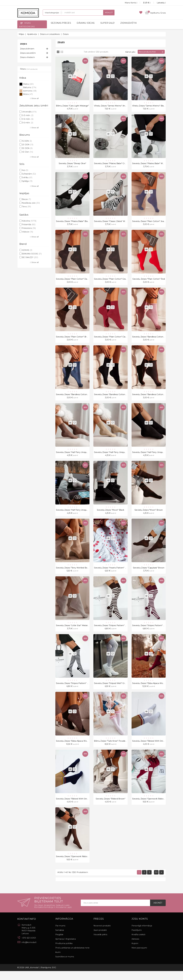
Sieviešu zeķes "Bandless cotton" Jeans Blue (77, 398)
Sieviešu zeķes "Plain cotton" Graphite (112, 281)
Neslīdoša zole (31, 203)
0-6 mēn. (28, 119)
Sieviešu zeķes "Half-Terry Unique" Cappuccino (78, 456)
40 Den (27, 152)
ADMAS (27, 250)
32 (156, 881)
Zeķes (24, 44)
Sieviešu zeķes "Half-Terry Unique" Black (151, 456)
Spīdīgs (27, 181)
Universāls (29, 112)
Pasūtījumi (137, 939)
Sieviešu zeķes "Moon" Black (111, 515)
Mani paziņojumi (139, 957)
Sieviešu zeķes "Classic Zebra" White (111, 223)
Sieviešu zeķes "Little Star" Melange (73, 632)
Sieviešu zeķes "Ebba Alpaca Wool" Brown (76, 748)
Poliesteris (29, 228)
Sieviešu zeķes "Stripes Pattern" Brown (113, 632)
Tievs (26, 207)
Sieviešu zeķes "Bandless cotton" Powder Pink (154, 340)
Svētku (27, 177)
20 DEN (28, 145)
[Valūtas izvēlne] (144, 3)
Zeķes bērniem (27, 49)
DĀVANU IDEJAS (86, 23)
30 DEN (27, 148)
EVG (54, 976)
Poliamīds (29, 225)
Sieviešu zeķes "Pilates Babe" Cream (111, 164)
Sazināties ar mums (65, 966)
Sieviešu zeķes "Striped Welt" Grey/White (114, 690)
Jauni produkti (100, 939)
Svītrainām (29, 174)
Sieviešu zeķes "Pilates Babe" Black (73, 223)
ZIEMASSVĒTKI (129, 23)
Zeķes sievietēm (28, 53)
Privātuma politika (64, 952)
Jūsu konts (140, 928)
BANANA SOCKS (32, 254)
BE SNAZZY (30, 257)
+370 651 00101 (29, 947)
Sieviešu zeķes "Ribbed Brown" (111, 807)
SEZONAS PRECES (61, 23)
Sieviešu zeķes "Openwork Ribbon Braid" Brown (79, 865)
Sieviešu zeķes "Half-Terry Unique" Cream (76, 515)
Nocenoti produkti (102, 935)
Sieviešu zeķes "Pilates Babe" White (149, 164)
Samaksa (60, 939)
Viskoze (28, 232)
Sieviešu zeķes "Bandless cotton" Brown (151, 398)
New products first (151, 52)
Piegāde (59, 943)
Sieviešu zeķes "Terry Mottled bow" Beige (76, 573)
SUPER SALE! (108, 23)
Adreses (135, 948)
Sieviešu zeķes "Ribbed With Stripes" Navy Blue (79, 807)
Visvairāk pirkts (100, 943)
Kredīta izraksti (138, 943)
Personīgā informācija (142, 935)
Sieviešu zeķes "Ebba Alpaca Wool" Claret (152, 690)
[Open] (21, 23)
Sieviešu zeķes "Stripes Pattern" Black (74, 690)
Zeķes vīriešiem (27, 57)
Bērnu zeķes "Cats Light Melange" (72, 106)
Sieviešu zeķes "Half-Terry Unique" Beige (113, 456)
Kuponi (135, 952)
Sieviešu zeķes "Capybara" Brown (149, 573)
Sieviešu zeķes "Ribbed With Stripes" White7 (153, 748)
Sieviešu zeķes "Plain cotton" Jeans (149, 223)
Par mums (60, 935)
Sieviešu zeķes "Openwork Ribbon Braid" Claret (155, 807)
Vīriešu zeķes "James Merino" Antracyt (112, 106)
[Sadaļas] (53, 13)
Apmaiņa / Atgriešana (66, 948)
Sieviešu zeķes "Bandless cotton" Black (113, 398)
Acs (25, 170)
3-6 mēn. (28, 123)
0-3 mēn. (28, 115)
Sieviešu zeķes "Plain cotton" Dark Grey (75, 281)
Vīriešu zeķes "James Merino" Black (149, 106)
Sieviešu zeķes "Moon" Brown (149, 515)
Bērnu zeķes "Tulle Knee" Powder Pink (112, 748)
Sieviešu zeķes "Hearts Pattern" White (112, 573)
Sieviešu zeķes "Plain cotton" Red (149, 281)
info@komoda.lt (29, 951)
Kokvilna (29, 221)
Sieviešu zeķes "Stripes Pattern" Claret (151, 632)
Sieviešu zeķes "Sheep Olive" (72, 164)
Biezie (26, 199)
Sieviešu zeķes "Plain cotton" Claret (111, 340)
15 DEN (27, 141)
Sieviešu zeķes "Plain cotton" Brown (73, 340)
